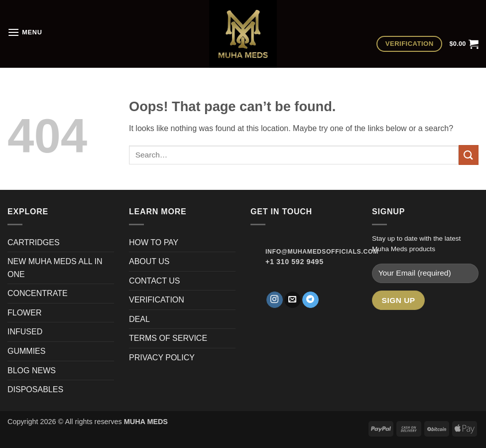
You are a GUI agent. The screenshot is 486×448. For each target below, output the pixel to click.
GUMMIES (26, 351)
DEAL (139, 319)
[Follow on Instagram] (275, 300)
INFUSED (25, 332)
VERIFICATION (157, 300)
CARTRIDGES (34, 242)
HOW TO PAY (154, 242)
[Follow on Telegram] (310, 300)
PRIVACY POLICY (162, 358)
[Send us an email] (293, 300)
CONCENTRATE (39, 293)
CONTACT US (155, 281)
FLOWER (24, 313)
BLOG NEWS (32, 371)
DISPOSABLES (35, 389)
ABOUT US (149, 261)
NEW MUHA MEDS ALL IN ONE (55, 268)
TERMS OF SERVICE (168, 338)
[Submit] (469, 155)
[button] (25, 32)
